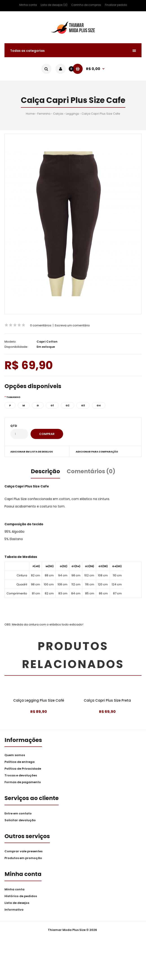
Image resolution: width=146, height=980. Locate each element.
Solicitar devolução (20, 862)
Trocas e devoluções (21, 817)
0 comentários (41, 325)
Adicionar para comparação (97, 452)
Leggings (72, 114)
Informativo (14, 952)
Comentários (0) (91, 471)
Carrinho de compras (86, 5)
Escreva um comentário (72, 325)
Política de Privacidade (23, 811)
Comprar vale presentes (23, 893)
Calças (58, 114)
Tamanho (13, 397)
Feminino (44, 114)
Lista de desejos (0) (54, 5)
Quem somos (15, 797)
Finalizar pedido (116, 5)
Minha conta (28, 5)
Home (30, 114)
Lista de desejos (17, 945)
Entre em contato (18, 855)
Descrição (45, 471)
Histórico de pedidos (21, 938)
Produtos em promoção (23, 900)
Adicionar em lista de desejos (32, 452)
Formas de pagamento (23, 824)
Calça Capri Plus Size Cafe (101, 114)
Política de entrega (20, 804)
